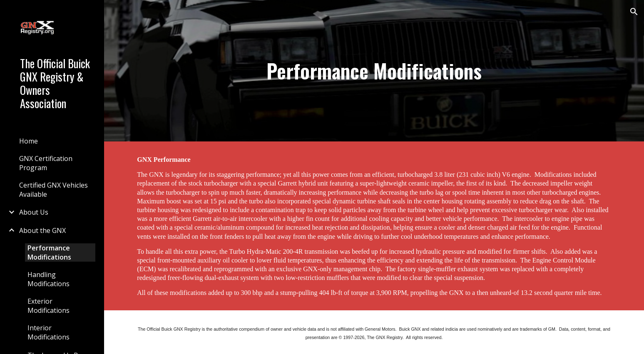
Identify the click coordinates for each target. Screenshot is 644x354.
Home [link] (29, 141)
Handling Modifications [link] (48, 279)
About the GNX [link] (42, 230)
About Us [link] (34, 212)
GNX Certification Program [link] (46, 163)
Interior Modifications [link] (48, 332)
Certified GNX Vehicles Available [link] (53, 190)
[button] (634, 12)
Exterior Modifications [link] (48, 306)
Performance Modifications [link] (49, 253)
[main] (374, 71)
